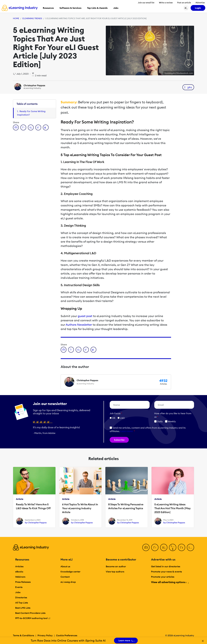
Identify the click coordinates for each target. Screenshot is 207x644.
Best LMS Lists (23, 608)
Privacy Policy (45, 635)
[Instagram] (190, 547)
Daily (158, 421)
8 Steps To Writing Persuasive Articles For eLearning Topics (126, 506)
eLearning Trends (32, 18)
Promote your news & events (166, 572)
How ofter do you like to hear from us (173, 415)
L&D (122, 418)
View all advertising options (170, 582)
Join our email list (146, 3)
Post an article (184, 3)
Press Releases (23, 582)
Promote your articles (163, 577)
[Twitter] (155, 547)
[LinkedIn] (164, 547)
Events (19, 587)
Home (16, 18)
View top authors (115, 572)
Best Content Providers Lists (30, 613)
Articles (19, 566)
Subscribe (119, 440)
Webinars (20, 577)
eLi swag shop (68, 582)
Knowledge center (70, 572)
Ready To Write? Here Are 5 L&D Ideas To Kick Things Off (33, 506)
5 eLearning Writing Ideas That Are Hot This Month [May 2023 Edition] (172, 508)
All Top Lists (22, 603)
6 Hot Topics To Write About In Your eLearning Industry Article (80, 508)
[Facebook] (146, 547)
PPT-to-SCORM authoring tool (33, 618)
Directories (21, 597)
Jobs (18, 592)
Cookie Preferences (67, 635)
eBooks (19, 572)
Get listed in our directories (166, 566)
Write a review (166, 3)
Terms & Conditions (24, 635)
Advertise (200, 3)
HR (114, 418)
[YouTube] (173, 547)
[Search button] (186, 8)
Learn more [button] (126, 431)
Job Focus (116, 413)
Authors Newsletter (79, 325)
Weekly (170, 421)
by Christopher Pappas (36, 523)
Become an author (116, 566)
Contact (65, 577)
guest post (85, 316)
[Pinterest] (182, 547)
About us (65, 566)
